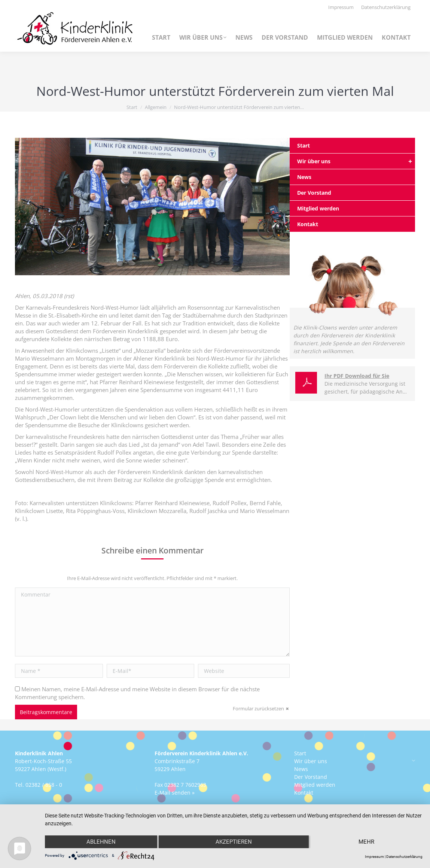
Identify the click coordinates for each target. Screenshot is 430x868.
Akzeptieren (234, 842)
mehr (366, 842)
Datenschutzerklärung (404, 857)
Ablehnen (101, 842)
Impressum (374, 857)
